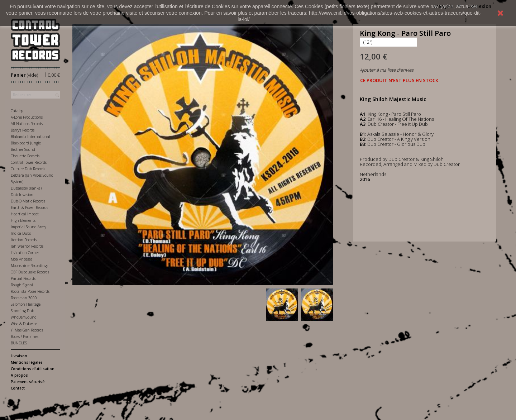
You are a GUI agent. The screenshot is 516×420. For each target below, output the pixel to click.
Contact (18, 388)
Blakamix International (30, 137)
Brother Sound (23, 149)
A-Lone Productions (27, 117)
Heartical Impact (25, 214)
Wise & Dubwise (24, 324)
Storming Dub (22, 311)
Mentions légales (27, 362)
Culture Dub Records (28, 169)
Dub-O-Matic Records (28, 201)
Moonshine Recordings (29, 266)
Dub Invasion (22, 195)
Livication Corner (25, 253)
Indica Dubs (21, 233)
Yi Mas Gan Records (27, 330)
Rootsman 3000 (24, 298)
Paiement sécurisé (28, 382)
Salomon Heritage (26, 304)
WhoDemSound (24, 317)
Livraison (19, 356)
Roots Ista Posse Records (30, 291)
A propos (19, 375)
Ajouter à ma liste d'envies (387, 70)
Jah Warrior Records (27, 246)
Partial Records (23, 278)
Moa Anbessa (22, 259)
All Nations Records (27, 124)
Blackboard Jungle (26, 143)
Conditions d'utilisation (33, 369)
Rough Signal (22, 285)
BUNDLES (19, 343)
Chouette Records (25, 156)
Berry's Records (23, 130)
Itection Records (24, 240)
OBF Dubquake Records (30, 272)
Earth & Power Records (29, 207)
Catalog (17, 111)
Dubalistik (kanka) (26, 188)
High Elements (23, 220)
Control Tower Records (29, 162)
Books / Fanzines (25, 337)
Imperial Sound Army (28, 227)
